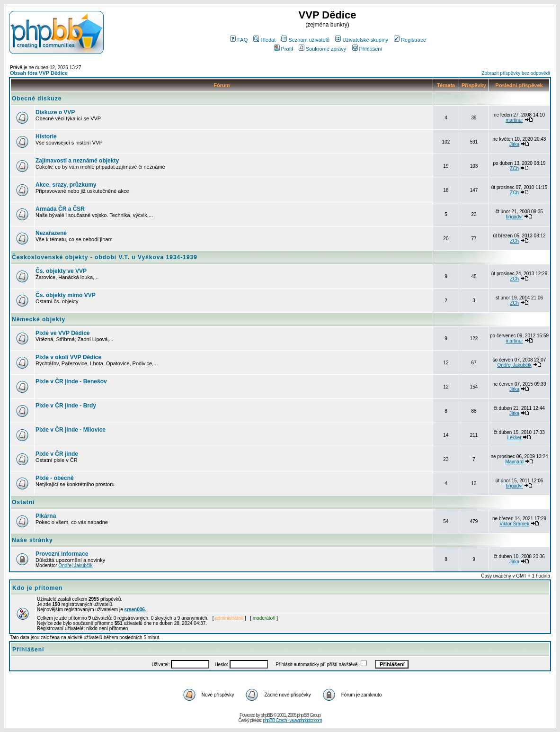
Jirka (514, 144)
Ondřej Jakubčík (514, 365)
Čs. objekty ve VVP (61, 271)
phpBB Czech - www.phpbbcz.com (292, 720)
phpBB (267, 715)
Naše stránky (32, 540)
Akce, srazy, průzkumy (66, 185)
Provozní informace (62, 554)
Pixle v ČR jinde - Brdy (66, 406)
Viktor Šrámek (514, 524)
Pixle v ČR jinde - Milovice (71, 430)
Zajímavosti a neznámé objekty (77, 161)
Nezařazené (51, 233)
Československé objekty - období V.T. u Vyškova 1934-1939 (105, 257)
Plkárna (46, 516)
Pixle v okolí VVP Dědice (68, 357)
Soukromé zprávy (323, 49)
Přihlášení (367, 49)
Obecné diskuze (37, 99)
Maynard (514, 462)
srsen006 (135, 610)
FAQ (239, 40)
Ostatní (23, 502)
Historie (46, 136)
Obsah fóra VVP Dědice (39, 73)
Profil (284, 49)
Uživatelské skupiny (362, 40)
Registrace (410, 40)
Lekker (515, 438)
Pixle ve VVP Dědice (63, 333)
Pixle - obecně (55, 478)
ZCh (514, 168)
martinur (514, 120)
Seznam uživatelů (305, 40)
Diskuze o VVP (55, 112)
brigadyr (515, 217)
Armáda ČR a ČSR (60, 209)
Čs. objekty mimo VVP (66, 295)
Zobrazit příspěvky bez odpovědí (516, 73)
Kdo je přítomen (37, 588)
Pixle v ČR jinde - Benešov (71, 381)
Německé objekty (39, 319)
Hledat (264, 40)
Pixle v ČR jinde (57, 454)
